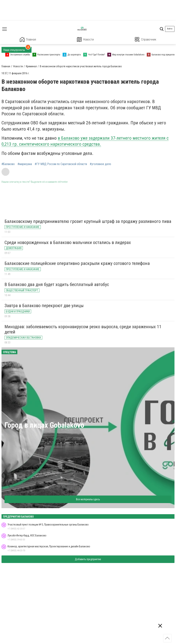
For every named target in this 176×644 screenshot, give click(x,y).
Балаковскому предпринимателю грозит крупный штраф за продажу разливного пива (88, 221)
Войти (170, 29)
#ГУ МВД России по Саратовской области (61, 164)
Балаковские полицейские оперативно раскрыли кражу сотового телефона (77, 263)
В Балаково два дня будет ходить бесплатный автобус (57, 285)
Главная (28, 39)
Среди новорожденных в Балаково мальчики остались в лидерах (68, 242)
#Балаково (8, 164)
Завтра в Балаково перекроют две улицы (44, 306)
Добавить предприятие (88, 559)
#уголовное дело (100, 164)
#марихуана (25, 164)
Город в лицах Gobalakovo (44, 425)
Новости (85, 39)
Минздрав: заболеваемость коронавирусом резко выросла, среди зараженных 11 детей (83, 329)
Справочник (146, 39)
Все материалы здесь (88, 499)
